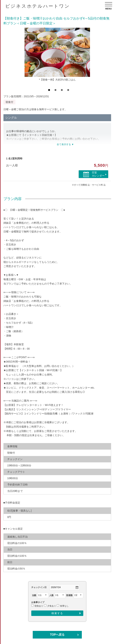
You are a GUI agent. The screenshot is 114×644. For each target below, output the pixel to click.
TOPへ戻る (57, 635)
